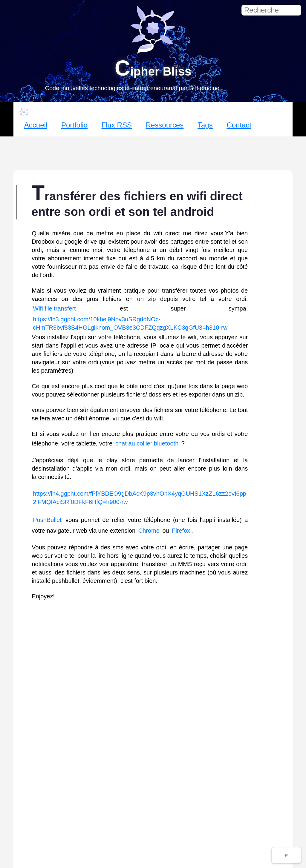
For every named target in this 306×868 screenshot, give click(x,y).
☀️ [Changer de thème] (286, 855)
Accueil (36, 125)
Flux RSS (117, 125)
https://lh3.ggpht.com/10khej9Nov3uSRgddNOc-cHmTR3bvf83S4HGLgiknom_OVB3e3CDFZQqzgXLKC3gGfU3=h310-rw (130, 323)
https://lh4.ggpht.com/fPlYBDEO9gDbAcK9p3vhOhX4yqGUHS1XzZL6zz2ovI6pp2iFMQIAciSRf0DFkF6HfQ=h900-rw (140, 498)
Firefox (181, 531)
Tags (205, 125)
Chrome (149, 531)
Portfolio (74, 125)
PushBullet (47, 520)
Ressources (165, 125)
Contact (239, 125)
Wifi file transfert (54, 308)
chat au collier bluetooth (147, 443)
